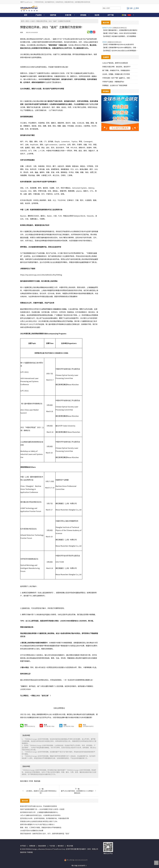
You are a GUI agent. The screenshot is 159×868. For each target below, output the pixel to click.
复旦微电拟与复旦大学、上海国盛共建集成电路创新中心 (39, 812)
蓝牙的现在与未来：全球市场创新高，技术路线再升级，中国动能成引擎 (45, 818)
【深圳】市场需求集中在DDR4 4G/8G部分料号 (118, 44)
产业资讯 (39, 15)
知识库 (97, 15)
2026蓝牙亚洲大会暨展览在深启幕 (32, 830)
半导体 (31, 781)
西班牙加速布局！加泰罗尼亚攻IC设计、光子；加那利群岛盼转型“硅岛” (45, 834)
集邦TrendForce (26, 2)
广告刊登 (52, 846)
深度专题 (53, 15)
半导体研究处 (39, 2)
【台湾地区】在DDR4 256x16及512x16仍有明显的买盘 (120, 51)
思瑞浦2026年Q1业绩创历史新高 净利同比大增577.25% (39, 821)
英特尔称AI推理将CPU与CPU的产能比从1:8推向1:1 (37, 824)
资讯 (27, 21)
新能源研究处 (69, 2)
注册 (130, 8)
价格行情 (68, 15)
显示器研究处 (49, 2)
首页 (26, 15)
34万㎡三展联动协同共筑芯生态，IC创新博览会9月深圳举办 (40, 815)
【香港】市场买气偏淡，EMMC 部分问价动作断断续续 (120, 33)
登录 (136, 8)
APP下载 (111, 15)
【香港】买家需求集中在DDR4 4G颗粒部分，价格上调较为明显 (120, 47)
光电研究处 (59, 2)
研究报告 (83, 15)
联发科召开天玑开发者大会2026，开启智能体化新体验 (39, 806)
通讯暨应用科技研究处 (83, 2)
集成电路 (37, 781)
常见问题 (70, 846)
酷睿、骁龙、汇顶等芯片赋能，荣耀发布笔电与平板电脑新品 (41, 827)
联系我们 (61, 846)
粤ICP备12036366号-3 (79, 866)
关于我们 (23, 846)
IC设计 (33, 21)
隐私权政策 (42, 846)
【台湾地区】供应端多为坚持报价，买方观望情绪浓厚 (120, 36)
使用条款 (32, 846)
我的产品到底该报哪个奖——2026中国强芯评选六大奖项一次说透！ (43, 809)
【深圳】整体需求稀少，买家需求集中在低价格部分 (120, 30)
